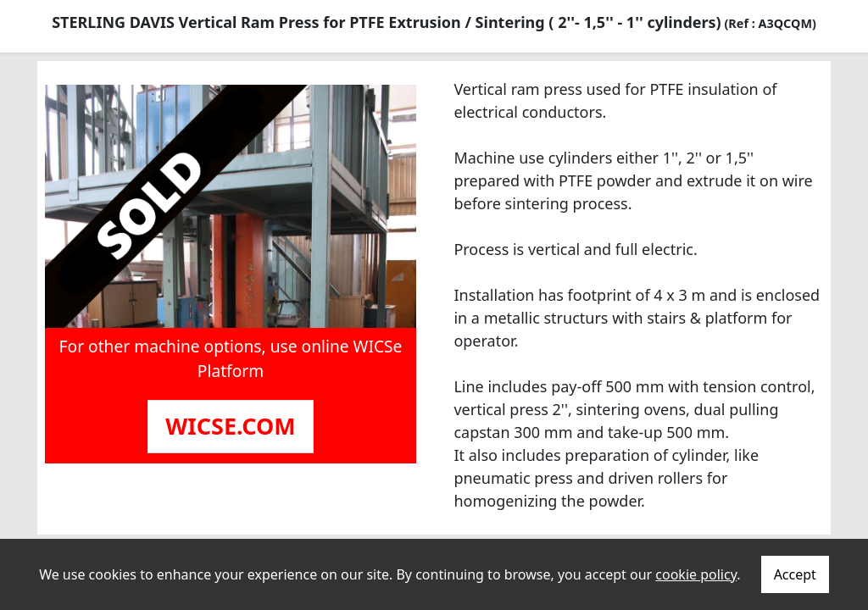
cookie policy (696, 574)
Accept (795, 574)
